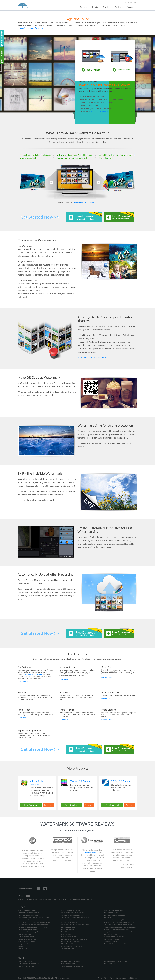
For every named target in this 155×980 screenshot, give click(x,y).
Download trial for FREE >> (100, 112)
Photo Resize (24, 710)
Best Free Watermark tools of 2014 (83, 900)
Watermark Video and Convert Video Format (116, 961)
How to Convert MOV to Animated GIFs (28, 964)
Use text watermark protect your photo (28, 915)
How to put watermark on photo (26, 937)
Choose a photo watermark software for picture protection (33, 927)
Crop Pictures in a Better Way (112, 939)
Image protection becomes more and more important (118, 932)
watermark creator (90, 853)
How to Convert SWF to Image (26, 966)
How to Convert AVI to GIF (111, 964)
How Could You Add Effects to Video (70, 961)
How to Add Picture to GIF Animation (70, 941)
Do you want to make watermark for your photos (117, 930)
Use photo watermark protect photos (27, 930)
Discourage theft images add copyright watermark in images (120, 920)
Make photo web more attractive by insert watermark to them (120, 927)
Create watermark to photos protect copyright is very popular (34, 922)
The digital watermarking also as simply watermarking (75, 918)
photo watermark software (33, 674)
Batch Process (108, 667)
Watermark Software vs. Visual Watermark (72, 946)
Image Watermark (68, 667)
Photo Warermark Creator (111, 941)
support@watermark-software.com (31, 28)
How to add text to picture (111, 934)
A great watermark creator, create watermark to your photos (33, 918)
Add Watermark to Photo (67, 949)
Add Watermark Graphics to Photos (27, 939)
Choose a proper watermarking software (28, 920)
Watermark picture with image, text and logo (72, 913)
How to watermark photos (24, 934)
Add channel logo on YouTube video (113, 910)
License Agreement (123, 978)
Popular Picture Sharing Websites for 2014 (72, 966)
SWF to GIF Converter (122, 781)
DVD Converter (108, 966)
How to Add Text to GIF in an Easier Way (115, 915)
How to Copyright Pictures (68, 930)
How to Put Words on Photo (111, 913)
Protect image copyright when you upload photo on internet (33, 925)
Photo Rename (67, 710)
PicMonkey (21, 946)
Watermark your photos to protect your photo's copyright (76, 925)
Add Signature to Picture (24, 944)
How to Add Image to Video (25, 961)
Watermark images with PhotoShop (27, 910)
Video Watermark (122, 45)
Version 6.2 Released (26, 900)
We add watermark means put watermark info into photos (119, 922)
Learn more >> (23, 682)
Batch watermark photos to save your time (72, 915)
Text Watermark (25, 667)
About (100, 978)
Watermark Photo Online (67, 951)
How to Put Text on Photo (68, 932)
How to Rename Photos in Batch (113, 918)
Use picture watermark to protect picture (28, 913)
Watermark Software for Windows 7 (27, 941)
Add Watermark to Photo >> (85, 203)
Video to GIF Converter (81, 781)
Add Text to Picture (66, 934)
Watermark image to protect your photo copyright (31, 932)
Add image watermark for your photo (70, 910)
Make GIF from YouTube (67, 944)
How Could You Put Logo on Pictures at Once (116, 944)
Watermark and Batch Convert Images (114, 937)
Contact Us (133, 3)
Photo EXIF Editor (23, 949)
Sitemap (134, 978)
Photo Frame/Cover (111, 693)
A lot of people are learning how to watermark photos (118, 925)
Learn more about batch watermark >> (94, 357)
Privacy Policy (109, 978)
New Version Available (43, 900)
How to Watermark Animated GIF (70, 937)
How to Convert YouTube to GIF (69, 964)
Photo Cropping (109, 710)
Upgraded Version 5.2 (61, 900)
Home (126, 3)
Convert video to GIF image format (70, 922)
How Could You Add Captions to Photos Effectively (74, 939)
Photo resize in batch (66, 920)
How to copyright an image (68, 927)
